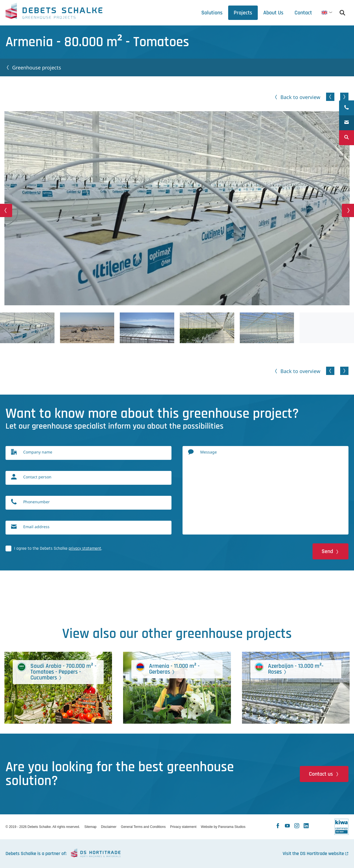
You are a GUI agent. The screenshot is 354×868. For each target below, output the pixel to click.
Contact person (37, 477)
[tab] (273, 13)
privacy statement (85, 548)
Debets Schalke (54, 12)
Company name (38, 452)
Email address (36, 527)
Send (327, 551)
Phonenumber (37, 502)
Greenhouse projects (37, 67)
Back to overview (300, 97)
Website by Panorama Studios (223, 827)
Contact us (321, 774)
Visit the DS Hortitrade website (313, 853)
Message (209, 452)
